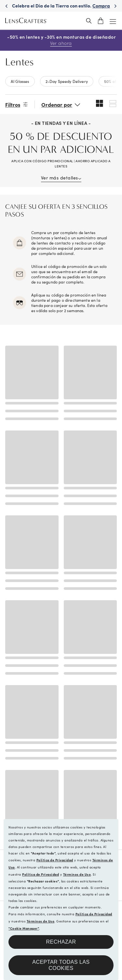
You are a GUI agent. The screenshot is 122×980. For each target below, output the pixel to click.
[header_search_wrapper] (89, 21)
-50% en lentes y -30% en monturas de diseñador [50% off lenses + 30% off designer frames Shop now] (61, 40)
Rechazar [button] (61, 942)
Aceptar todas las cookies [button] (61, 965)
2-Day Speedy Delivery (67, 81)
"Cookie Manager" (24, 928)
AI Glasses (20, 81)
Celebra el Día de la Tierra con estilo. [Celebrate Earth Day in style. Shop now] (61, 9)
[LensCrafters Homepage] (26, 21)
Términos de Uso (77, 874)
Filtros (13, 104)
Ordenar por (57, 104)
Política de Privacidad (55, 860)
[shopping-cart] (101, 21)
